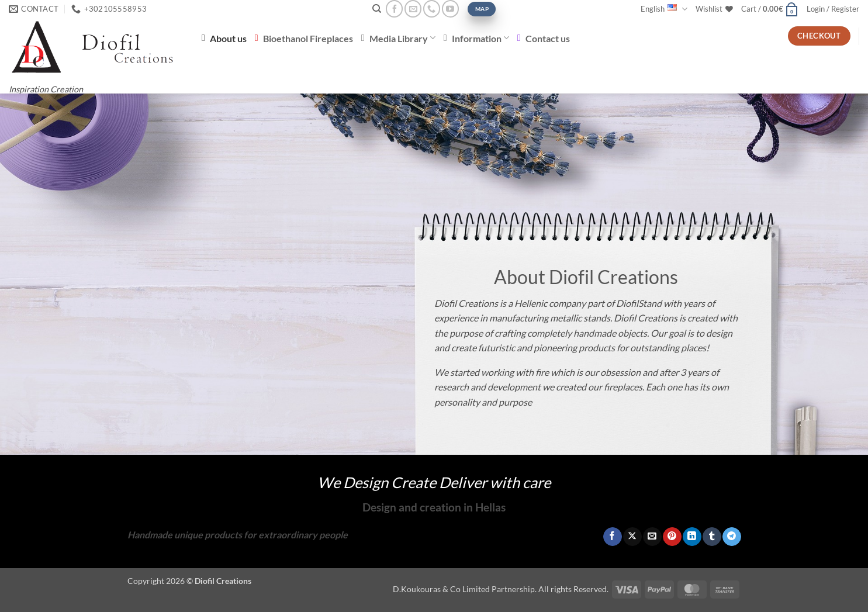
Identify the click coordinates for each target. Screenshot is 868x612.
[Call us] (432, 8)
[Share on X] (632, 537)
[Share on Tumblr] (712, 537)
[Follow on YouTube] (450, 8)
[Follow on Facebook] (394, 8)
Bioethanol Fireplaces (304, 38)
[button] (770, 9)
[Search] (377, 9)
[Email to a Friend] (652, 537)
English (664, 9)
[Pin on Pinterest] (672, 537)
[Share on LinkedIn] (692, 537)
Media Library (398, 38)
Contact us (544, 38)
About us (224, 38)
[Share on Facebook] (612, 537)
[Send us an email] (413, 8)
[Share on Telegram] (732, 537)
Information (476, 38)
